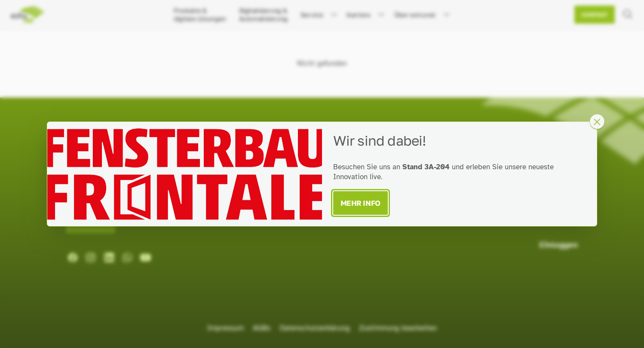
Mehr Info (360, 203)
